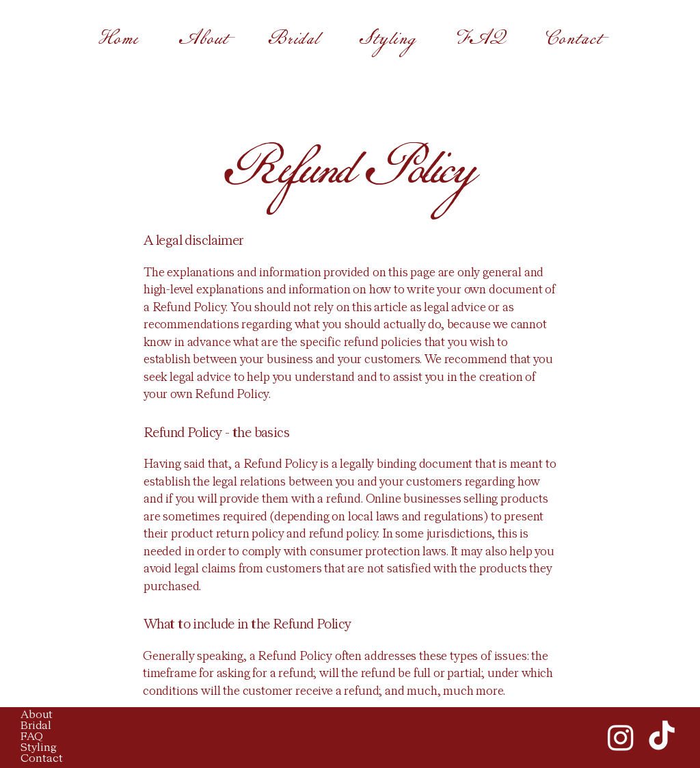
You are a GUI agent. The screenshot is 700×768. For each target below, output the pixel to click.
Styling (39, 748)
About (37, 715)
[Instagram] (621, 737)
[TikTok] (662, 737)
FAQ (32, 737)
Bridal (36, 726)
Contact (42, 759)
